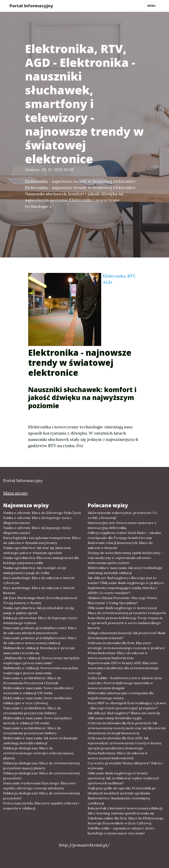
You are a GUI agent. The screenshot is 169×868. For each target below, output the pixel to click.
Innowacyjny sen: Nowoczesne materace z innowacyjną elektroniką (122, 525)
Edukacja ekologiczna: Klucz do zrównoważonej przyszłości (41, 776)
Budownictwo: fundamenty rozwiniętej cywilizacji (119, 801)
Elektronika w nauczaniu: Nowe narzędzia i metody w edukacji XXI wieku (37, 720)
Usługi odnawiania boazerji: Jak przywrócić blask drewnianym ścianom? (127, 635)
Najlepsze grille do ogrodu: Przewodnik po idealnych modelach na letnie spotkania (122, 791)
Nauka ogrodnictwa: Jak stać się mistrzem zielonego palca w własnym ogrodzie (37, 550)
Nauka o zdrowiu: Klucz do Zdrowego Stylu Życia (42, 513)
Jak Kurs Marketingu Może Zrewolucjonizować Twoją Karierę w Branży (40, 600)
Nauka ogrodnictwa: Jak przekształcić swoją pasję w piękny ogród (38, 610)
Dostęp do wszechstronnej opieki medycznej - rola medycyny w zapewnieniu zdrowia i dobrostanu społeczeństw (125, 558)
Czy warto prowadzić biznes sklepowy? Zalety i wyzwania (125, 766)
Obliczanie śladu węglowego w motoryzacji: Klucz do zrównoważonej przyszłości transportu (127, 610)
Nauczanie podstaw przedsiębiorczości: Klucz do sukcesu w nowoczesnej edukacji (40, 640)
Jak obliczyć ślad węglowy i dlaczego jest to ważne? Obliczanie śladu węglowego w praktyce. (126, 580)
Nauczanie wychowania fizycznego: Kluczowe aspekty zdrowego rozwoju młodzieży (40, 786)
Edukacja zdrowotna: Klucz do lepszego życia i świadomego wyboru (40, 620)
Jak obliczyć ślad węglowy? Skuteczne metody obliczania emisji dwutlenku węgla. (124, 715)
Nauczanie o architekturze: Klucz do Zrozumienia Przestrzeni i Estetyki (32, 680)
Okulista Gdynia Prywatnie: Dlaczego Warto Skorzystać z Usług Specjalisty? (122, 600)
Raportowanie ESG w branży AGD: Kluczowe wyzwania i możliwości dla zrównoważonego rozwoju (123, 668)
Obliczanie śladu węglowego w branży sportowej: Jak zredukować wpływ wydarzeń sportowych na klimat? (123, 778)
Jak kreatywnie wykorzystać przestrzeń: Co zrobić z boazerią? (122, 515)
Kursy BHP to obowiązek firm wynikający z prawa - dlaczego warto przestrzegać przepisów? (127, 705)
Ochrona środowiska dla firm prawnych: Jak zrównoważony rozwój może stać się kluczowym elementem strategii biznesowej (127, 728)
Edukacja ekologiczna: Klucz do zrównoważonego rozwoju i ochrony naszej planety (38, 753)
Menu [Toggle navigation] (152, 6)
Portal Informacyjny (31, 6)
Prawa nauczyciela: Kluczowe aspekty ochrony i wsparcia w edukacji (41, 806)
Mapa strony (16, 493)
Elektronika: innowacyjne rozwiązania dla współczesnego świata (121, 695)
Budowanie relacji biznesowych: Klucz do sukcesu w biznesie (120, 545)
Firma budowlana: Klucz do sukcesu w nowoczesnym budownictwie (118, 655)
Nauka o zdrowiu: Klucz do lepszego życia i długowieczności (37, 520)
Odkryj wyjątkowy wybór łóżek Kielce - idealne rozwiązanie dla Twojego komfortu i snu (124, 535)
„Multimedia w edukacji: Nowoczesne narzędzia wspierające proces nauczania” (41, 660)
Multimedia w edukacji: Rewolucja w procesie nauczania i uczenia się (39, 650)
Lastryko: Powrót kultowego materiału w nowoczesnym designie (120, 685)
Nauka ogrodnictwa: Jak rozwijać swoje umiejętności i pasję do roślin (35, 570)
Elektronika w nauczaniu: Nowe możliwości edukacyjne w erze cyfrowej (37, 700)
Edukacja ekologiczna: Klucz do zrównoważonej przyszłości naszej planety (41, 766)
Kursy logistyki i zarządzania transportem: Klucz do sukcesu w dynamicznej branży (42, 540)
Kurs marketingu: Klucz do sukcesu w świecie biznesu (39, 590)
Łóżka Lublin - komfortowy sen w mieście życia (125, 678)
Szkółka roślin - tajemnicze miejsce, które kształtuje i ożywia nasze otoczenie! (121, 831)
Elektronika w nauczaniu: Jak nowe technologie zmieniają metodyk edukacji (40, 741)
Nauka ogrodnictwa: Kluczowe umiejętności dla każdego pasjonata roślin (41, 560)
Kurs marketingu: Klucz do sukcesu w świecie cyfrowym (39, 580)
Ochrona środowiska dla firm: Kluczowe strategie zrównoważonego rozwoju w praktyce (126, 645)
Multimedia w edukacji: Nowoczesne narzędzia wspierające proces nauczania (41, 670)
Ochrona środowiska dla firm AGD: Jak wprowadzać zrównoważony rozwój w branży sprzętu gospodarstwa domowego (125, 743)
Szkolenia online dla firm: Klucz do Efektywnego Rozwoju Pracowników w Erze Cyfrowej (126, 821)
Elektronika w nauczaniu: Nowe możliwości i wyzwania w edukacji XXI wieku (38, 690)
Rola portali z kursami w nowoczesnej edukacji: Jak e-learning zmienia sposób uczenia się (125, 811)
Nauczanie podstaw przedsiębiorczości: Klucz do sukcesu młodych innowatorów (40, 630)
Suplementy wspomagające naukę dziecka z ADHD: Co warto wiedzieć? (122, 590)
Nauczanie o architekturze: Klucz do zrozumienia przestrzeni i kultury (32, 710)
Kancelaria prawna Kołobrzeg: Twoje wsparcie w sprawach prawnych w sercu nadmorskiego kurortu (125, 623)
